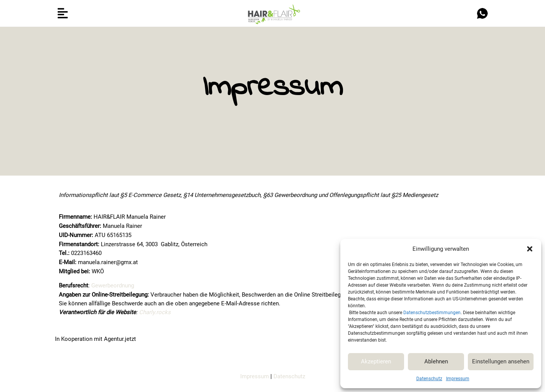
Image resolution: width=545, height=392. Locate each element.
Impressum (458, 379)
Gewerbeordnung (113, 286)
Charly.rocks (155, 312)
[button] (530, 249)
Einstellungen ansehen (501, 361)
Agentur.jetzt (120, 339)
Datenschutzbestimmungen (432, 313)
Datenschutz (429, 379)
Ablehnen (436, 361)
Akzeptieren (376, 361)
